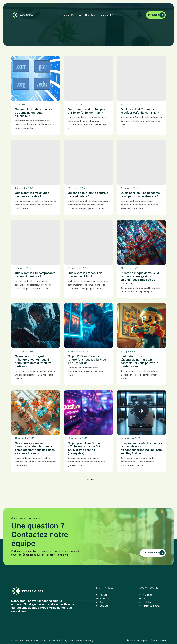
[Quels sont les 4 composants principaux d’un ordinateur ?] (141, 162)
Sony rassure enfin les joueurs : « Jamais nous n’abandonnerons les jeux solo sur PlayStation (141, 448)
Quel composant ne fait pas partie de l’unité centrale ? (86, 111)
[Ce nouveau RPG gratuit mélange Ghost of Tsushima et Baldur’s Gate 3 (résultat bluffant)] (36, 326)
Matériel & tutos (109, 15)
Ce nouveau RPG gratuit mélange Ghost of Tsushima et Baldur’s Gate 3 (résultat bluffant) (34, 361)
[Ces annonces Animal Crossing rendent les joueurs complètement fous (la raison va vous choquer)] (36, 412)
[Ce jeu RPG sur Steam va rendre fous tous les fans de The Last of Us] (89, 326)
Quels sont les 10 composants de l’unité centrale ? (35, 275)
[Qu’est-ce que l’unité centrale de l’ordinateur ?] (89, 162)
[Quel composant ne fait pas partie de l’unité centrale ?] (89, 79)
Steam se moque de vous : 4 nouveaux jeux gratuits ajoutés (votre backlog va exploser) (140, 278)
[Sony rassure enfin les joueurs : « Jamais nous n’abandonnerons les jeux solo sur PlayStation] (141, 412)
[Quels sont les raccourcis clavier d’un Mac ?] (89, 242)
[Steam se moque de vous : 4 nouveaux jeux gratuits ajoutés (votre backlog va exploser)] (141, 242)
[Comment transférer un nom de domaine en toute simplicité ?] (36, 79)
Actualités (69, 15)
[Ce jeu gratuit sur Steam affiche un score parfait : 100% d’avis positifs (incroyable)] (89, 412)
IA (80, 15)
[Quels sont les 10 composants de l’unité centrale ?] (36, 242)
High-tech (91, 15)
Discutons (156, 15)
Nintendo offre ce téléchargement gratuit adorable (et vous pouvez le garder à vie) (139, 361)
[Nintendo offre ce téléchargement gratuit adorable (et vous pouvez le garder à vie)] (141, 326)
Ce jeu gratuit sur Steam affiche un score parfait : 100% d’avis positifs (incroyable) (85, 448)
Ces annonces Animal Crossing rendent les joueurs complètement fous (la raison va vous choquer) (35, 448)
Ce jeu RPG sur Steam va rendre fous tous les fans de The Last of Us (87, 360)
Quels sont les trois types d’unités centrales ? (32, 195)
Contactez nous (153, 553)
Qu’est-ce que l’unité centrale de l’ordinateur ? (88, 195)
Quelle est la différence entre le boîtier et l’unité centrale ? (140, 111)
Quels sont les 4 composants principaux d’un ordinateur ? (140, 195)
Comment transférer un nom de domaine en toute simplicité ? (34, 113)
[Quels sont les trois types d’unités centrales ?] (36, 162)
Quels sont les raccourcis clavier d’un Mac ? (85, 275)
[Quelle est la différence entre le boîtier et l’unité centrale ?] (141, 79)
